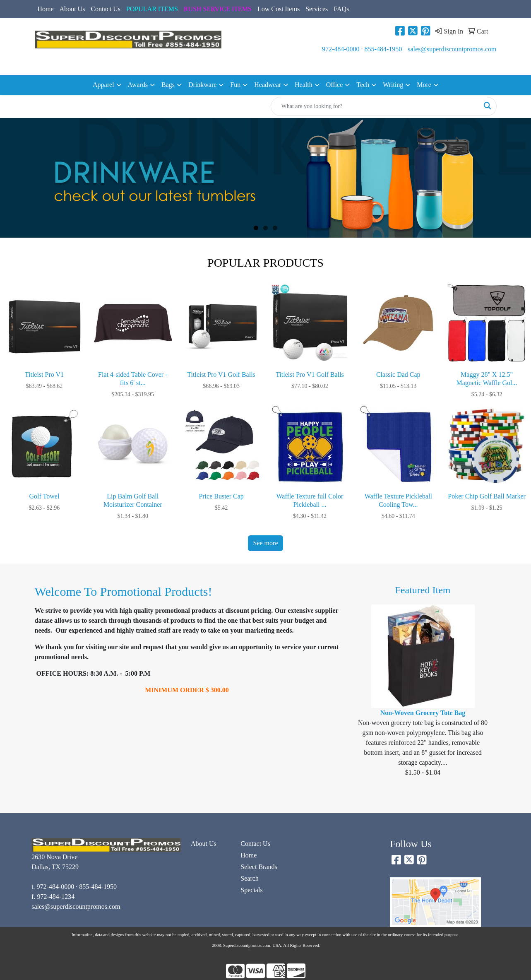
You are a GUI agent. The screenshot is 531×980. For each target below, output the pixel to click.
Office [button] (335, 85)
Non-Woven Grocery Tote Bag (423, 713)
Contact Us (106, 9)
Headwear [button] (268, 85)
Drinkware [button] (202, 85)
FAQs (341, 9)
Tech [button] (363, 85)
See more (266, 543)
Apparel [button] (103, 85)
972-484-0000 (341, 49)
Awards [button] (138, 85)
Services (317, 9)
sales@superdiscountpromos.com (452, 49)
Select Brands (259, 867)
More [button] (424, 85)
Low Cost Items (279, 9)
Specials (251, 890)
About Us (72, 9)
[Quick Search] (375, 106)
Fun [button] (235, 85)
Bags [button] (168, 85)
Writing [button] (393, 85)
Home (46, 9)
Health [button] (304, 85)
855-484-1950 (383, 49)
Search (250, 878)
